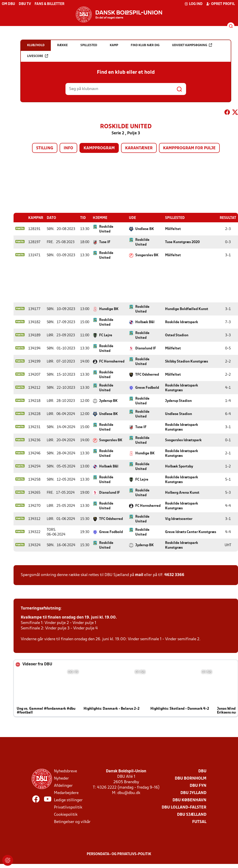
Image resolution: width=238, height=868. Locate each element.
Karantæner (139, 148)
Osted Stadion (177, 335)
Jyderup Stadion (178, 401)
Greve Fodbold (147, 388)
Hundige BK (109, 309)
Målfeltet (173, 229)
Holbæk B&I (145, 322)
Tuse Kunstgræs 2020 (182, 242)
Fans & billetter (49, 4)
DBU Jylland (193, 793)
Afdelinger (63, 786)
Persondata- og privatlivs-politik (119, 854)
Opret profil (220, 4)
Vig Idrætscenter (179, 519)
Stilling (45, 148)
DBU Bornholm (191, 778)
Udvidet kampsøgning (192, 45)
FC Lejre (106, 335)
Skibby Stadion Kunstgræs (187, 361)
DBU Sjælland (192, 815)
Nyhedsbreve (65, 771)
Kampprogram (99, 148)
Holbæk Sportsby (179, 466)
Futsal (199, 822)
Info (68, 148)
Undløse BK (145, 229)
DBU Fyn (198, 786)
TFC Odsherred (147, 375)
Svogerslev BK (147, 255)
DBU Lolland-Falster (184, 807)
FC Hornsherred (112, 361)
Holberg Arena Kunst (182, 493)
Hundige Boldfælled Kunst (187, 309)
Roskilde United (106, 229)
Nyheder (61, 778)
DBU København (189, 800)
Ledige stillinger (68, 800)
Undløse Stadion (178, 414)
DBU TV (25, 4)
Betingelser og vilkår (72, 822)
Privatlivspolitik (68, 807)
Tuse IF (105, 242)
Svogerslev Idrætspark (183, 440)
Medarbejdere (66, 793)
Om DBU (8, 4)
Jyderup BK (108, 401)
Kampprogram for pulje (189, 148)
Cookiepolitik (66, 815)
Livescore (38, 56)
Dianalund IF (146, 348)
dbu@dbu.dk (129, 793)
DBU (202, 771)
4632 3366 (174, 575)
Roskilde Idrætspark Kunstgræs (182, 388)
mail (139, 575)
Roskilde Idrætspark (182, 322)
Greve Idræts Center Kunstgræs (191, 532)
